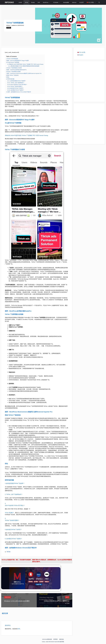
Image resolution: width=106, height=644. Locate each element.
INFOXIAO (9, 2)
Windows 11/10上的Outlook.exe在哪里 (17, 601)
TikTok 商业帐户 (9, 513)
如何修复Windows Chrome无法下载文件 (23, 548)
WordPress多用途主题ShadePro (20, 311)
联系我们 (56, 639)
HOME (20, 2)
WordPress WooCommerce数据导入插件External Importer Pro (31, 412)
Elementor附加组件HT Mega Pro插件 (22, 120)
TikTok (26, 2)
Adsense (74, 2)
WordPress (47, 2)
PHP (39, 2)
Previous (8, 597)
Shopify (33, 2)
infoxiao (8, 25)
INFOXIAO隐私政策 (47, 639)
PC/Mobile (57, 2)
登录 (19, 629)
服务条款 (62, 639)
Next (67, 597)
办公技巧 (82, 2)
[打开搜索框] (99, 2)
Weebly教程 (66, 2)
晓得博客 (62, 642)
